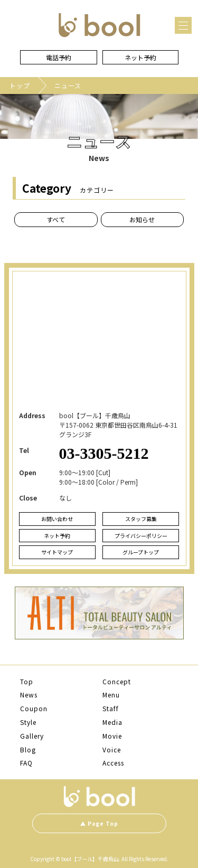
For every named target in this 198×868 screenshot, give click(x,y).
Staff (111, 709)
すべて (56, 219)
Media (112, 722)
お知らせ (142, 219)
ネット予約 (140, 57)
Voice (112, 750)
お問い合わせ (57, 519)
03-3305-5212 (104, 453)
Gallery (32, 736)
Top (27, 682)
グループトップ (141, 552)
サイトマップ (57, 552)
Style (28, 722)
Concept (117, 682)
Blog (28, 750)
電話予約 (59, 57)
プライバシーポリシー (141, 536)
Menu (111, 695)
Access (113, 763)
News (29, 695)
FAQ (26, 763)
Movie (112, 736)
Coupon (34, 709)
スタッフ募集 (141, 519)
